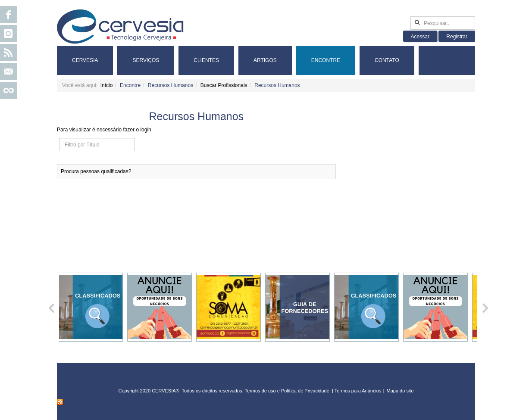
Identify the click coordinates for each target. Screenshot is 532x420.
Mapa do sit (399, 391)
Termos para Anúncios (359, 391)
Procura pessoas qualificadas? (96, 171)
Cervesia (85, 60)
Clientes (206, 60)
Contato (387, 60)
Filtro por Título (59, 138)
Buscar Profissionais (224, 85)
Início (107, 85)
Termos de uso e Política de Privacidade (287, 391)
